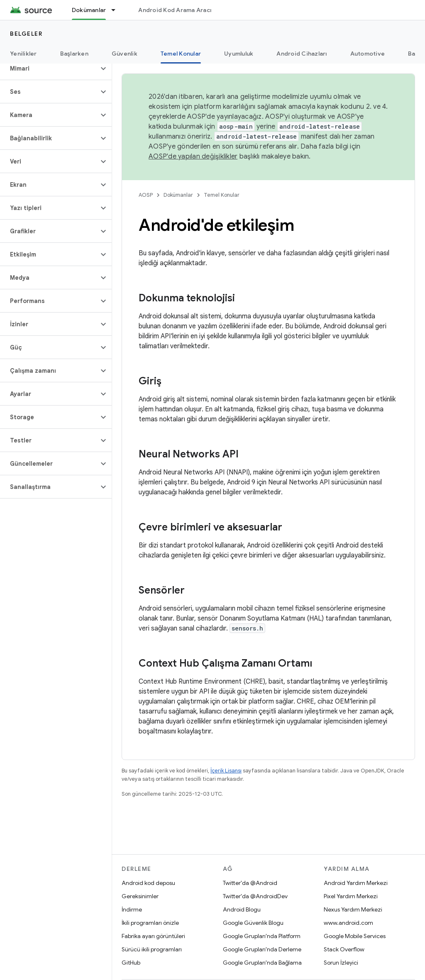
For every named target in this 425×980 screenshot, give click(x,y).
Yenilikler (23, 54)
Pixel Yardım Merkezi (351, 896)
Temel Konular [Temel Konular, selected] (181, 54)
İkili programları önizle (150, 923)
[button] (49, 68)
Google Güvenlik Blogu (253, 923)
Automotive (368, 54)
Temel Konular (222, 195)
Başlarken (74, 54)
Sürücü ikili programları (152, 949)
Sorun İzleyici (341, 963)
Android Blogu (242, 909)
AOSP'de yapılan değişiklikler (193, 156)
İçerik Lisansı (226, 771)
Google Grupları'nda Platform (262, 936)
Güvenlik (125, 54)
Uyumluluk (239, 54)
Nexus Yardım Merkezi (353, 909)
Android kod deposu (148, 883)
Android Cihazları (302, 54)
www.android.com (348, 923)
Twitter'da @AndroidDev (255, 896)
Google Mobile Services (355, 936)
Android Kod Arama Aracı (175, 10)
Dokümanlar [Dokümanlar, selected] (89, 10)
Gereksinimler (140, 896)
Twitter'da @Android (250, 883)
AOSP (146, 195)
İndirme (132, 909)
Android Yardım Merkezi (356, 883)
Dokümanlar (178, 195)
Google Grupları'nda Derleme (262, 949)
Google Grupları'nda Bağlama (262, 963)
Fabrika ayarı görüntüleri (153, 936)
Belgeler (26, 34)
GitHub (131, 963)
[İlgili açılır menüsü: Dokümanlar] (117, 10)
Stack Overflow (344, 949)
